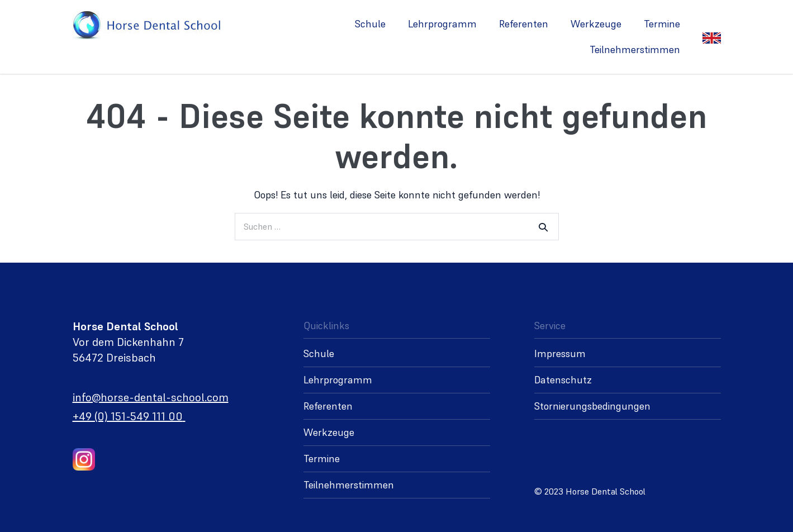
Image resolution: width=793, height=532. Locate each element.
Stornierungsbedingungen (592, 406)
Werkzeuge (596, 24)
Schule (370, 24)
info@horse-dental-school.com (151, 397)
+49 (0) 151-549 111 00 (128, 416)
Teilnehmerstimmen (635, 49)
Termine (662, 24)
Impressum (560, 353)
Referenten (524, 24)
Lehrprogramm (442, 24)
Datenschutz (563, 380)
